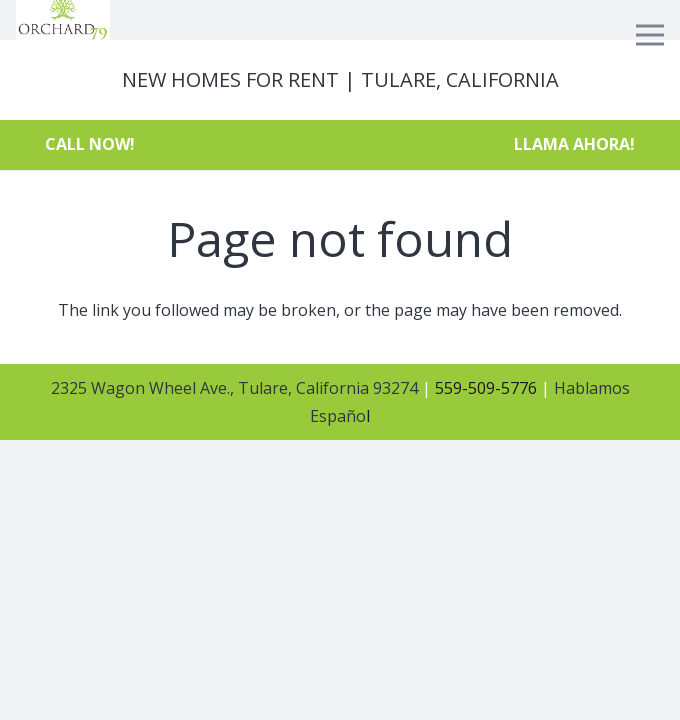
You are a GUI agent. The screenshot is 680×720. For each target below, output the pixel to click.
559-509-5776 (484, 388)
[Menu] (650, 35)
